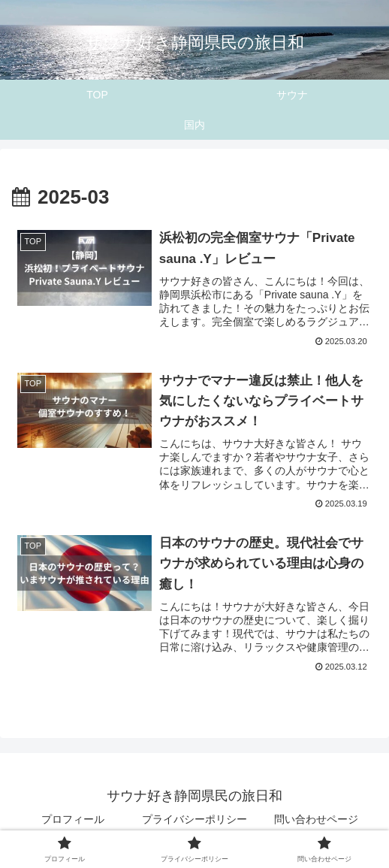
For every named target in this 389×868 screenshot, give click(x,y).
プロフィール (73, 819)
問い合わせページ (316, 819)
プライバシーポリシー (194, 819)
